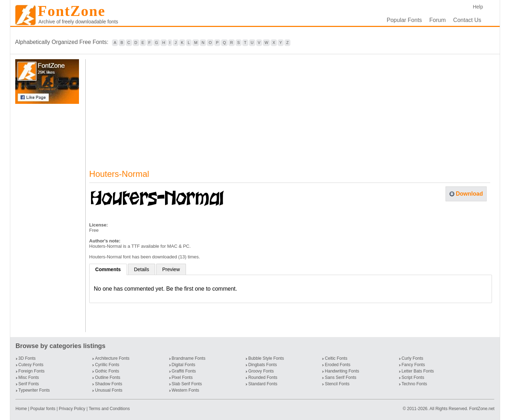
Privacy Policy (72, 409)
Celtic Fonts (336, 358)
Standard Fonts (263, 384)
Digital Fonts (184, 365)
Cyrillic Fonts (107, 365)
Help (478, 7)
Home (22, 409)
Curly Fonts (412, 358)
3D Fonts (27, 358)
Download (469, 194)
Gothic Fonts (107, 371)
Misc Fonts (29, 377)
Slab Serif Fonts (187, 384)
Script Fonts (413, 377)
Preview (171, 269)
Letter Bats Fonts (418, 371)
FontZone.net (482, 409)
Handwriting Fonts (342, 371)
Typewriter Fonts (34, 390)
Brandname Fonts (189, 358)
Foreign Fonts (32, 371)
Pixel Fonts (182, 377)
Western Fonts (186, 390)
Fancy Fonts (413, 365)
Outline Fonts (107, 377)
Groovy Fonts (261, 371)
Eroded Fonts (338, 365)
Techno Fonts (414, 384)
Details (141, 269)
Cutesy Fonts (31, 365)
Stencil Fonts (337, 384)
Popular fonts (43, 409)
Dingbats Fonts (263, 365)
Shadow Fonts (109, 384)
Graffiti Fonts (184, 371)
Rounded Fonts (263, 377)
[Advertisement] (49, 218)
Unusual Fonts (109, 390)
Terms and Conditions (109, 409)
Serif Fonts (29, 384)
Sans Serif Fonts (341, 377)
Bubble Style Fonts (266, 358)
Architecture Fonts (112, 358)
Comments (108, 269)
